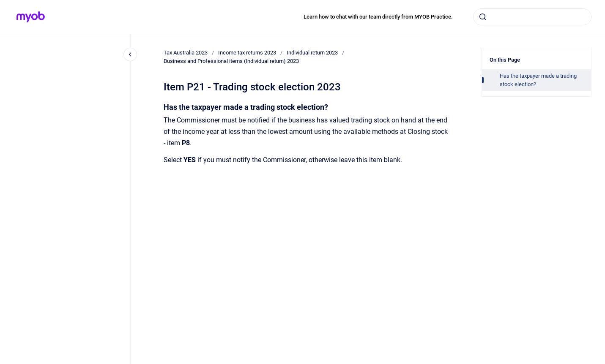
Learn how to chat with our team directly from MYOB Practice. (378, 17)
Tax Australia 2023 (186, 53)
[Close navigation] (130, 54)
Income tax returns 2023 (247, 53)
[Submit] (483, 17)
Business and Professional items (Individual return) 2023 (231, 61)
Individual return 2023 (312, 53)
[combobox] (532, 17)
